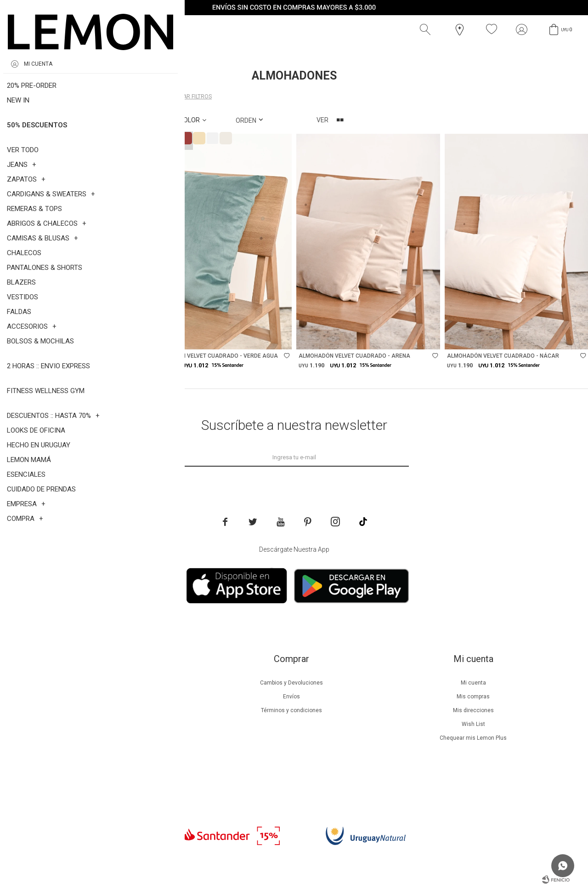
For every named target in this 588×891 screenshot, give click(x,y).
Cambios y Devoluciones (291, 683)
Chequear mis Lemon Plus (473, 738)
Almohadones (72, 97)
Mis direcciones (473, 710)
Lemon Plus (110, 710)
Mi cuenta (473, 683)
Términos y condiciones (291, 710)
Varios (132, 97)
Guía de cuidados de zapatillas (110, 738)
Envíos (291, 697)
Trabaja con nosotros (109, 779)
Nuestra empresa (109, 683)
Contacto (110, 765)
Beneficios (110, 697)
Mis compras (473, 697)
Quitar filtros (191, 97)
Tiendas (110, 752)
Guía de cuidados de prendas (109, 724)
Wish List (473, 724)
